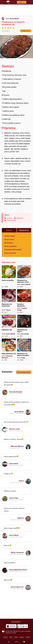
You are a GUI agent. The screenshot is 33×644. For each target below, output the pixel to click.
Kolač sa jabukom (11, 246)
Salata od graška (9, 276)
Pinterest (28, 637)
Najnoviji (9, 230)
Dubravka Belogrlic (16, 392)
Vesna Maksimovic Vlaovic (18, 570)
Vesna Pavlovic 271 (17, 587)
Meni (16, 642)
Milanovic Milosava (17, 446)
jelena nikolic (14, 463)
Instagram (22, 637)
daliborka (21, 518)
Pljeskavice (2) (9, 326)
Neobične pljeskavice (24, 301)
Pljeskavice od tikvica (24, 326)
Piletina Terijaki (10, 236)
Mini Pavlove (9, 243)
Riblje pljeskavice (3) (9, 350)
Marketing (8, 633)
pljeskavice (20, 218)
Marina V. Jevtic (15, 429)
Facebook (5, 637)
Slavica (21, 481)
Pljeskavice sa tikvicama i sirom (24, 276)
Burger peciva (9, 239)
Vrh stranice (16, 622)
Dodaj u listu (26, 31)
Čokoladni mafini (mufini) (13, 250)
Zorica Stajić (14, 498)
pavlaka (9, 218)
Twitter (11, 637)
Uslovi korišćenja (25, 631)
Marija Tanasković (18, 552)
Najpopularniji (24, 230)
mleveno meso (11, 220)
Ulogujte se (22, 2)
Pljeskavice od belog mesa (9, 301)
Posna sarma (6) (10, 253)
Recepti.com (3, 632)
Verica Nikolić (14, 19)
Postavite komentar (24, 372)
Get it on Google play (23, 626)
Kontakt (14, 633)
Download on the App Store (11, 626)
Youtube (16, 637)
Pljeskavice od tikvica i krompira (24, 350)
